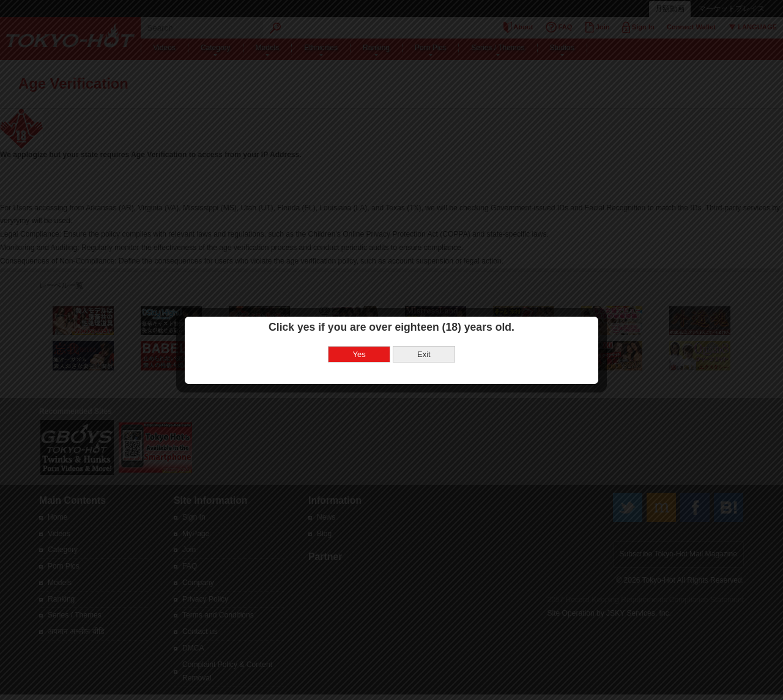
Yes (359, 343)
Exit (424, 343)
